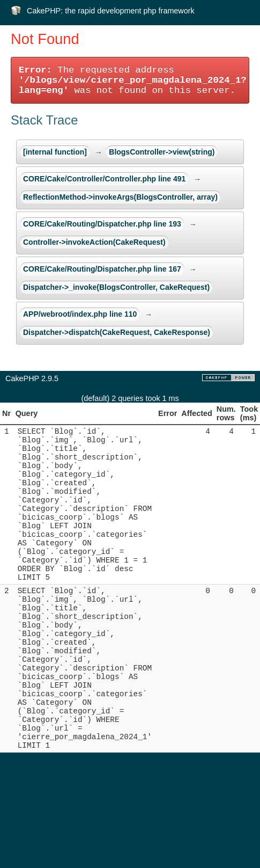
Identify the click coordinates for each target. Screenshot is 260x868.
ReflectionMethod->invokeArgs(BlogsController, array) (120, 197)
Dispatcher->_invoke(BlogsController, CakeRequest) (116, 287)
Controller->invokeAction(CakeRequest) (94, 242)
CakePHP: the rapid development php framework (111, 11)
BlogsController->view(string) (162, 152)
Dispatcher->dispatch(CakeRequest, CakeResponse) (117, 332)
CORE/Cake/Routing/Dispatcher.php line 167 (102, 269)
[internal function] (55, 152)
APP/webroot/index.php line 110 (80, 314)
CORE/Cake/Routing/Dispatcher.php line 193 (102, 224)
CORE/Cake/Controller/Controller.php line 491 (104, 179)
